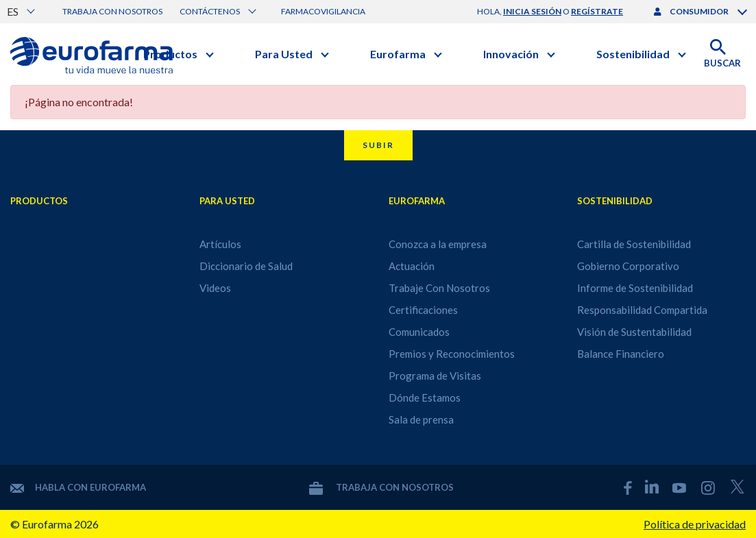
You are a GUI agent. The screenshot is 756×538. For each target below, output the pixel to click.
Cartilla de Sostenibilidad (634, 244)
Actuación (412, 266)
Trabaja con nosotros (112, 11)
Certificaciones (423, 310)
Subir (378, 145)
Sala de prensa (421, 419)
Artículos (220, 244)
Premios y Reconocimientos (452, 354)
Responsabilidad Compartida (642, 310)
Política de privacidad (695, 524)
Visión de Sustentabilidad (634, 332)
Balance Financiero (621, 354)
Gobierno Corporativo (628, 266)
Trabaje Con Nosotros (439, 288)
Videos (215, 288)
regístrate (597, 11)
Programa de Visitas (435, 376)
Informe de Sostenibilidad (635, 288)
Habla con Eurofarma (78, 487)
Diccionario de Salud (246, 266)
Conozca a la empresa (438, 244)
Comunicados (419, 332)
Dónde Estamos (425, 398)
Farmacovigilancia (323, 11)
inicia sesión (532, 11)
